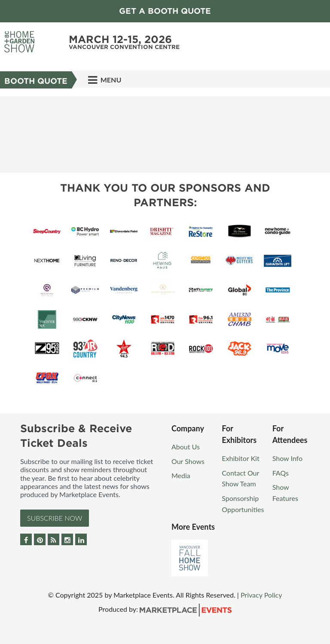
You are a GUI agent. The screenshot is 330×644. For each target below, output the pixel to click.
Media (181, 475)
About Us (186, 447)
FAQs (281, 473)
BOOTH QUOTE (36, 81)
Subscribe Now (55, 518)
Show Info (287, 458)
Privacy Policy (261, 595)
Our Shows (188, 461)
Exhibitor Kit (240, 458)
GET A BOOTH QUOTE (165, 11)
